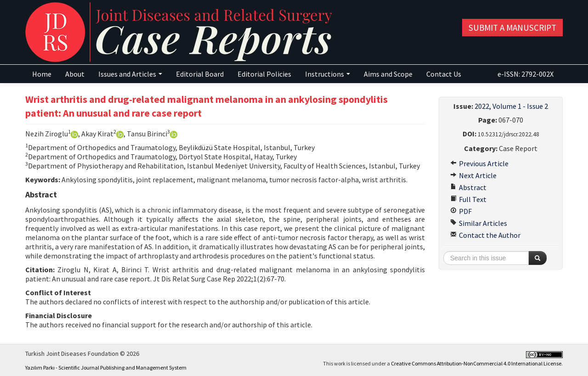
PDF (461, 211)
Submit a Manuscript (512, 28)
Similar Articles (479, 223)
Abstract (468, 187)
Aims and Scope (388, 74)
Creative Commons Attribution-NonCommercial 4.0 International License (476, 363)
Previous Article (479, 163)
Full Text (468, 199)
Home (42, 74)
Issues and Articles (130, 74)
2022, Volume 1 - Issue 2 (511, 106)
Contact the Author (485, 235)
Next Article (473, 175)
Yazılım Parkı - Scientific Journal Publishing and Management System (106, 368)
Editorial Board (200, 74)
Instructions (328, 74)
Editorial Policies (264, 74)
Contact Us (444, 74)
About (75, 74)
